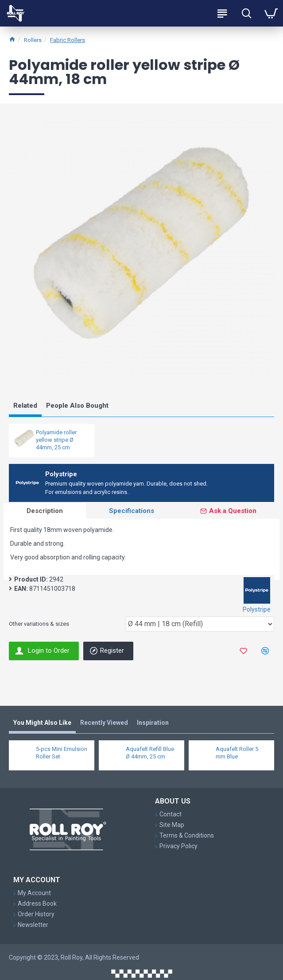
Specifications (132, 511)
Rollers (33, 40)
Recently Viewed (104, 723)
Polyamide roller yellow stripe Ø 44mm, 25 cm (56, 440)
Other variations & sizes (39, 624)
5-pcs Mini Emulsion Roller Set (62, 753)
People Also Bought (77, 406)
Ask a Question (233, 511)
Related (25, 406)
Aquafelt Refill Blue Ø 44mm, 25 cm (150, 753)
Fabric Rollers (68, 40)
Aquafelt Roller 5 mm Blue (237, 753)
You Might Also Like (42, 723)
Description (45, 511)
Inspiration (153, 723)
